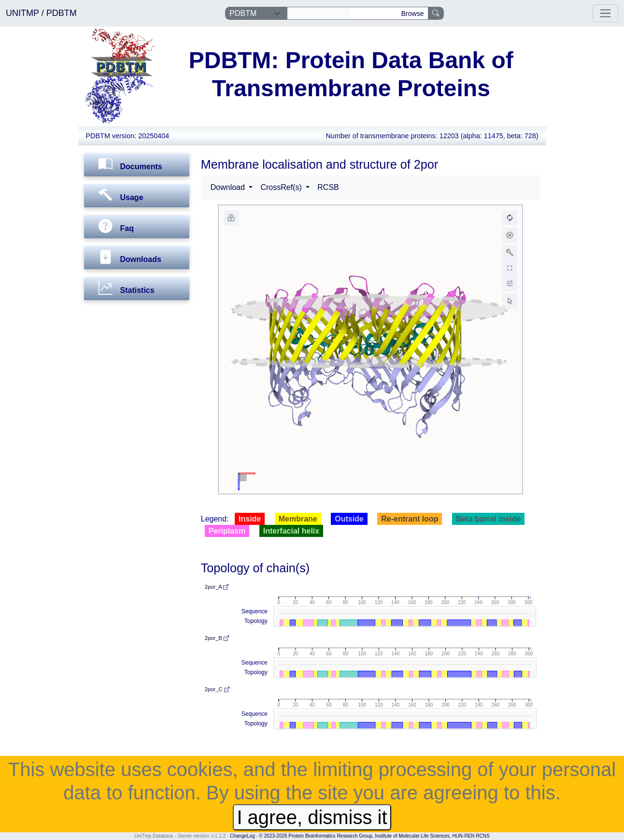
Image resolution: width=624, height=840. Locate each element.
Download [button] (229, 187)
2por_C (217, 689)
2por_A (217, 587)
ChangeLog (242, 836)
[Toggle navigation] (605, 13)
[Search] (319, 14)
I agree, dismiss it (312, 817)
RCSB (328, 187)
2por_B (217, 638)
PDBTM (62, 13)
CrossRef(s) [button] (282, 187)
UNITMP (24, 13)
